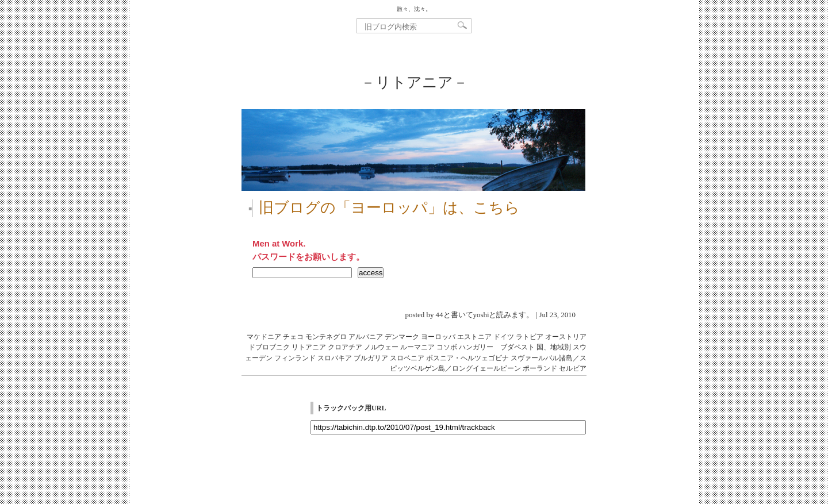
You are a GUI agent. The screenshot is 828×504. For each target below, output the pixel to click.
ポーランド (540, 368)
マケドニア (264, 337)
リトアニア (309, 347)
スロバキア (335, 358)
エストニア (474, 337)
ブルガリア (371, 358)
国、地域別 (554, 347)
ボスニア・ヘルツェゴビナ (467, 358)
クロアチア (345, 347)
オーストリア (566, 337)
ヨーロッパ (438, 337)
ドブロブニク (269, 347)
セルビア (573, 368)
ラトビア (530, 337)
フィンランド (295, 358)
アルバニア (366, 337)
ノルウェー (381, 347)
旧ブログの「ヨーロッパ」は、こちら (389, 208)
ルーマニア (417, 347)
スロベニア (407, 358)
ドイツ (504, 337)
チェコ (293, 337)
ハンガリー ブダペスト (497, 347)
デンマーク (402, 337)
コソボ (447, 347)
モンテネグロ (326, 337)
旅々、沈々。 (414, 9)
